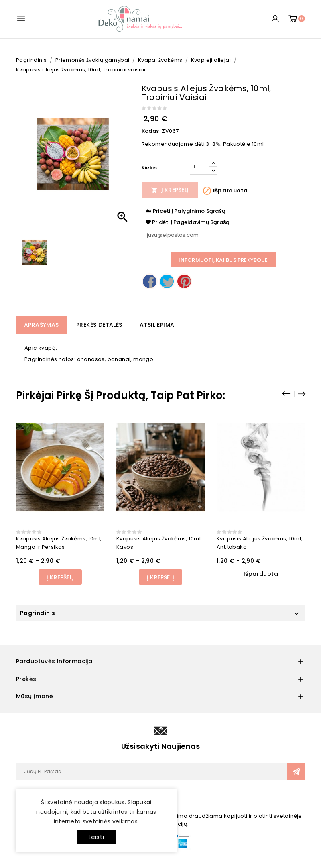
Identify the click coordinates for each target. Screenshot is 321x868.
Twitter (167, 281)
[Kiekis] (199, 167)
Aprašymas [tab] (42, 325)
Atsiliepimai (158, 325)
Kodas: (151, 131)
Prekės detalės (99, 325)
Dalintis (150, 281)
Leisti (96, 837)
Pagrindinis (38, 613)
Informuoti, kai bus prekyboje (223, 260)
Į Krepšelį (170, 190)
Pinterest (184, 281)
